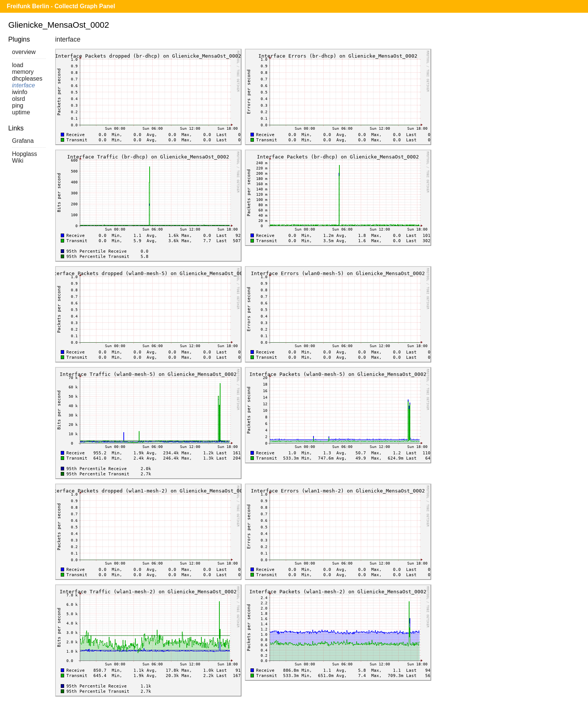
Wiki (18, 161)
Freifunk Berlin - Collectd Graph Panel (61, 6)
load (18, 65)
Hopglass (25, 154)
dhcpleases (27, 79)
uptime (21, 112)
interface (23, 85)
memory (23, 72)
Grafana (23, 141)
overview (24, 52)
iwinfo (20, 92)
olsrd (19, 99)
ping (18, 106)
